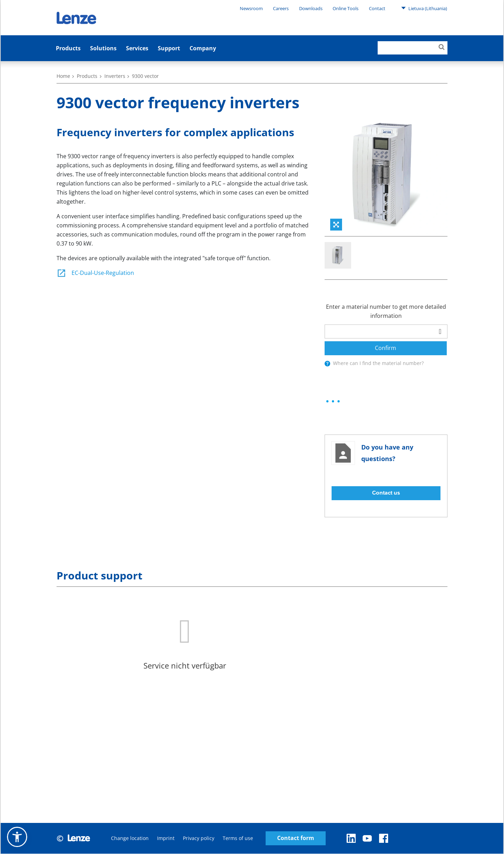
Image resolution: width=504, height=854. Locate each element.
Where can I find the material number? (378, 363)
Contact (377, 8)
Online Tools (346, 8)
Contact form (296, 838)
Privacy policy (199, 838)
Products (68, 48)
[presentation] (327, 364)
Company (203, 48)
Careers (281, 8)
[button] (17, 837)
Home (63, 76)
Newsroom (251, 8)
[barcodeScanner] (440, 331)
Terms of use (238, 838)
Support (169, 48)
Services (137, 48)
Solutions (103, 48)
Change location (130, 838)
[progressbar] (333, 402)
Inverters (115, 76)
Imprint (166, 838)
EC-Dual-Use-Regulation (95, 273)
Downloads (311, 8)
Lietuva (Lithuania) (424, 8)
